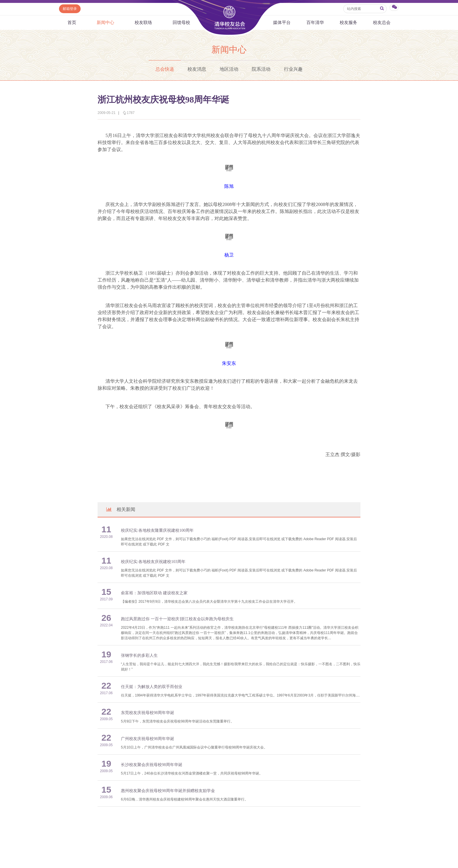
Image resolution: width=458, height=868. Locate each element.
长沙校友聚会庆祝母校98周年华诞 (152, 765)
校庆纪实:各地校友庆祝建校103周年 (153, 562)
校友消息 (197, 69)
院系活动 (261, 69)
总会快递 (165, 69)
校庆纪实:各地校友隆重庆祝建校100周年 (157, 530)
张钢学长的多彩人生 (139, 655)
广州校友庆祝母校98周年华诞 (148, 739)
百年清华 (315, 22)
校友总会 (382, 22)
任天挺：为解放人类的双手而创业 (152, 687)
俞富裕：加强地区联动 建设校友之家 (154, 593)
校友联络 (143, 22)
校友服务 (348, 22)
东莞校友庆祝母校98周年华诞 (148, 713)
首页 (72, 22)
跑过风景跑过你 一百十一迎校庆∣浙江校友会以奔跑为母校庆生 (177, 619)
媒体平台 (282, 22)
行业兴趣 (293, 69)
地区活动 (229, 69)
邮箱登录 (70, 9)
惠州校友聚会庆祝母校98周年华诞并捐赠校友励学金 (168, 791)
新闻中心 (105, 22)
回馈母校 (181, 22)
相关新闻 (120, 509)
